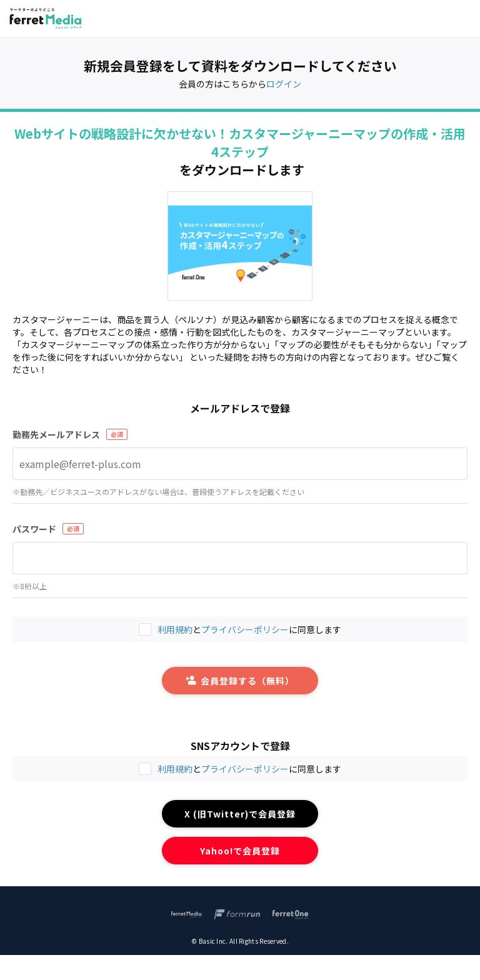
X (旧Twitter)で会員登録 (240, 814)
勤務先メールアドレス (56, 434)
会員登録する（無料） (240, 681)
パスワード (34, 529)
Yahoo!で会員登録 (240, 851)
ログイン (284, 84)
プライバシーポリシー (245, 769)
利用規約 (175, 769)
